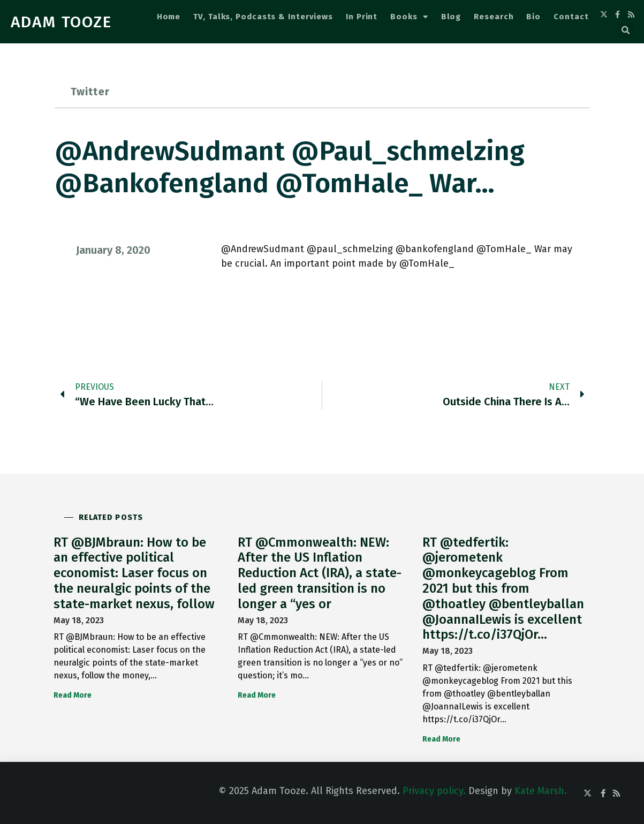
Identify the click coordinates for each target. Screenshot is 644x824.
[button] (626, 31)
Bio (533, 17)
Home (169, 17)
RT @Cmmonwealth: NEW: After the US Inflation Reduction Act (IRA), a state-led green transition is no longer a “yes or (320, 573)
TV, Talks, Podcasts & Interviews (263, 17)
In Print (362, 17)
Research (494, 17)
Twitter (90, 92)
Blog (451, 17)
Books (409, 17)
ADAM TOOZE (61, 22)
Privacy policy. (434, 791)
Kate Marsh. (541, 791)
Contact (571, 17)
